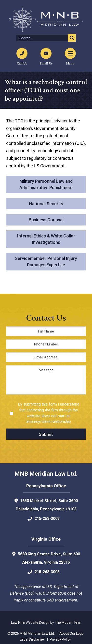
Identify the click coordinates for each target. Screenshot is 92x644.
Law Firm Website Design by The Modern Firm (46, 623)
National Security (46, 204)
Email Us (46, 64)
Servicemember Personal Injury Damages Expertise (46, 262)
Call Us (22, 64)
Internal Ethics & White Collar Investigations (46, 239)
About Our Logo (72, 633)
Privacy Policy (60, 639)
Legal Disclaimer (33, 639)
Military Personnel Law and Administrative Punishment (46, 184)
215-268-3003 (47, 519)
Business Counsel (46, 220)
